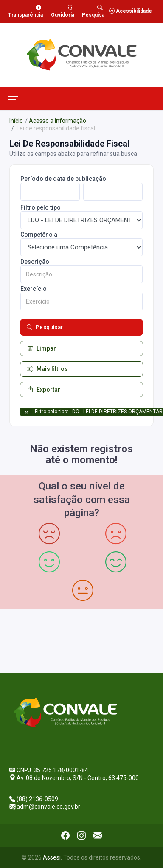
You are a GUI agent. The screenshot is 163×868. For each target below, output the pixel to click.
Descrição (35, 262)
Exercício (34, 289)
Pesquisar (45, 327)
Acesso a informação (58, 121)
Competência (39, 235)
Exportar (44, 390)
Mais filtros (48, 369)
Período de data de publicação (63, 179)
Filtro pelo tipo (41, 207)
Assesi (52, 857)
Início (16, 121)
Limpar (42, 348)
